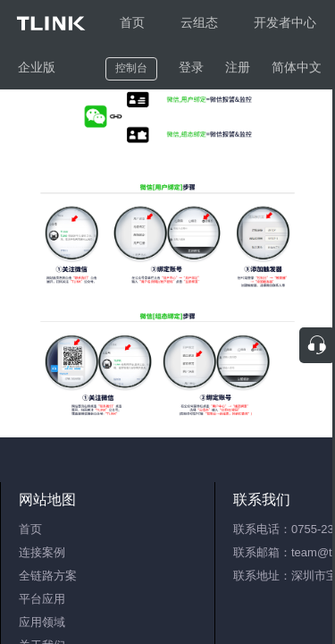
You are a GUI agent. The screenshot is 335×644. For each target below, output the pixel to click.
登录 (191, 67)
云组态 (199, 22)
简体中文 (297, 67)
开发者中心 (285, 22)
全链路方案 (48, 576)
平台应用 (42, 599)
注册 (238, 67)
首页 (132, 22)
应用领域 (42, 622)
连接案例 (42, 552)
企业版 (37, 67)
